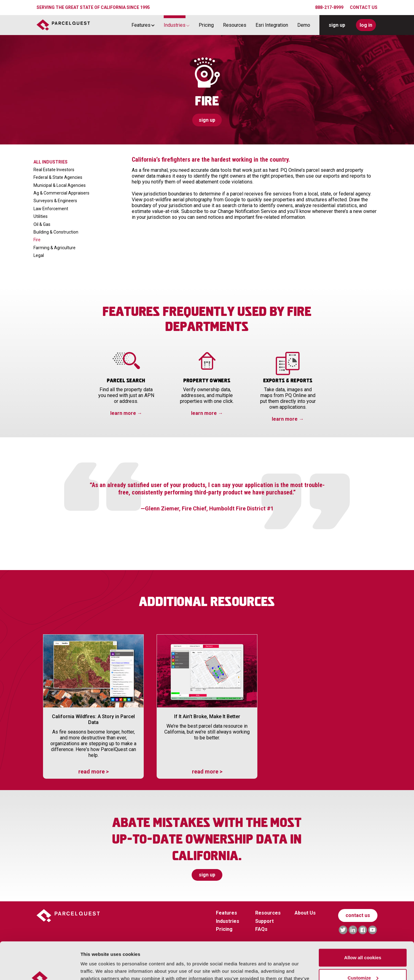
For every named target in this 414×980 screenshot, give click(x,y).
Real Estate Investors (54, 170)
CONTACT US (364, 7)
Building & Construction (56, 232)
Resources (235, 25)
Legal (39, 255)
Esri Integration (272, 25)
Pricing (206, 25)
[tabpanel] (207, 499)
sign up (337, 25)
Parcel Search (126, 381)
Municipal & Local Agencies (60, 185)
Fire (37, 240)
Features (141, 25)
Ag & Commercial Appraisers (61, 193)
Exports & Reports (288, 381)
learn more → (126, 413)
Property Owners (207, 381)
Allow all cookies (363, 923)
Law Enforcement (51, 209)
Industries (175, 25)
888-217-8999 (329, 7)
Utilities (41, 216)
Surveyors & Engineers (55, 201)
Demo (304, 25)
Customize (363, 943)
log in (366, 25)
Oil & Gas (42, 224)
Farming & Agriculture (55, 248)
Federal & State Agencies (58, 177)
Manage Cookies (99, 968)
